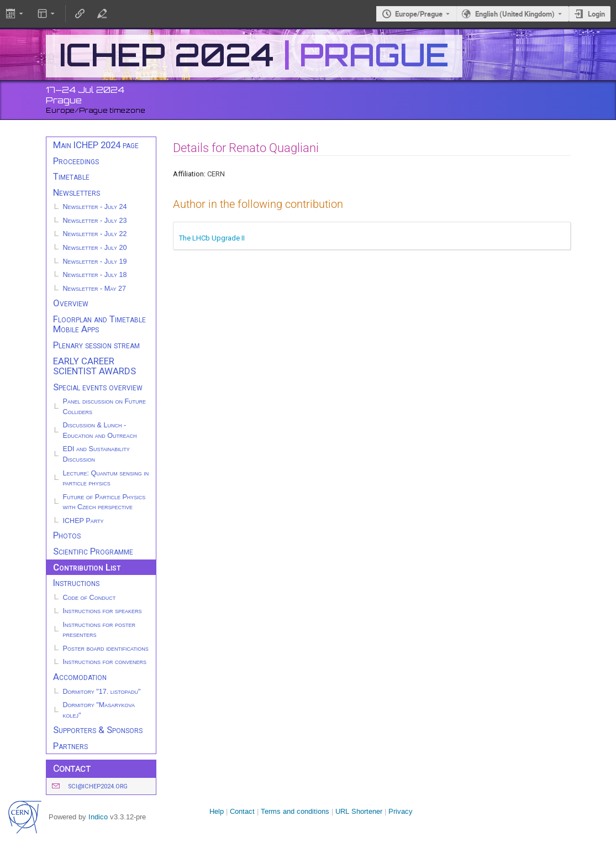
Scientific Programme (93, 551)
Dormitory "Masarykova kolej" (99, 710)
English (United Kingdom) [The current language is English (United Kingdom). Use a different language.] (515, 14)
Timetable (71, 176)
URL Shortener (359, 811)
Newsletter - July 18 (95, 275)
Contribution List (87, 567)
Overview (71, 303)
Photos (67, 535)
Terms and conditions (295, 811)
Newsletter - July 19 (95, 262)
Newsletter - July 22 (95, 234)
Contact (242, 811)
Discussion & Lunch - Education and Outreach (100, 430)
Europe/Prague (419, 14)
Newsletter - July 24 (95, 207)
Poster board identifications (106, 649)
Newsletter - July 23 (95, 221)
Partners (70, 746)
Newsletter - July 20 (95, 248)
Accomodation (80, 677)
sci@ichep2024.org (98, 786)
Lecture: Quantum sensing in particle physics (106, 478)
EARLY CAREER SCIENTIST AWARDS (94, 366)
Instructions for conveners (105, 662)
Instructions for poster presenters (99, 630)
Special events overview (98, 387)
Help (217, 811)
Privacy (401, 811)
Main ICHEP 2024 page (96, 145)
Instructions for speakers (102, 611)
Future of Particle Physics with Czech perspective (104, 502)
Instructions (76, 583)
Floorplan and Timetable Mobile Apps (99, 324)
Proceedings (76, 161)
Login (596, 14)
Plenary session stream (96, 345)
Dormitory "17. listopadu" (102, 692)
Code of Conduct (89, 598)
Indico (98, 817)
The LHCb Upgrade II (212, 238)
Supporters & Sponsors (98, 730)
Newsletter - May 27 (95, 289)
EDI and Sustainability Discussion (96, 454)
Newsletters (77, 192)
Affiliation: (189, 174)
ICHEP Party (83, 521)
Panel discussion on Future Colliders (105, 407)
